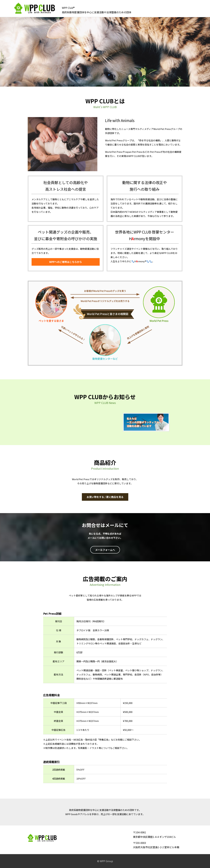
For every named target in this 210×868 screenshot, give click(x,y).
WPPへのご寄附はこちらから (66, 262)
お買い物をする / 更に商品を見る (105, 497)
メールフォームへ (105, 550)
